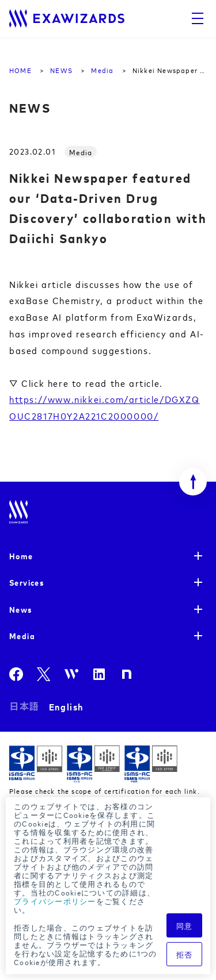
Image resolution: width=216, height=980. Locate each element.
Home (21, 556)
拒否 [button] (185, 954)
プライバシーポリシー (55, 901)
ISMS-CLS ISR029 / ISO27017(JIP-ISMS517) (93, 764)
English (66, 706)
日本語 (24, 706)
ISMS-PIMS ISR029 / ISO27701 (151, 764)
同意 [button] (185, 925)
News (21, 609)
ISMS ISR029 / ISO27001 (36, 764)
